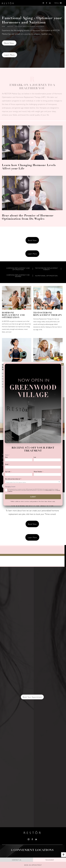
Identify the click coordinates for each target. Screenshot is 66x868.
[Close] (62, 364)
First (6, 457)
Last (35, 457)
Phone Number (38, 472)
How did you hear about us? (13, 479)
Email (7, 464)
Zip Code (8, 472)
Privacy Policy (49, 490)
